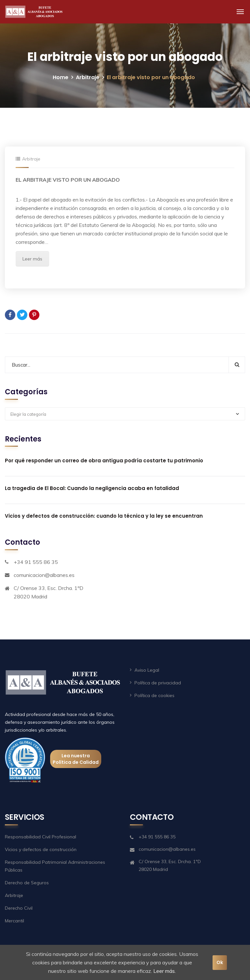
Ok (220, 962)
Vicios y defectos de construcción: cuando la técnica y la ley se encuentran (104, 516)
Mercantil (14, 921)
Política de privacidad (158, 683)
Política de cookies (154, 695)
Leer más (32, 259)
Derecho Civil (19, 908)
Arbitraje (88, 77)
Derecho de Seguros (27, 883)
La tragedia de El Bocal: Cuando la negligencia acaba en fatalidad (92, 488)
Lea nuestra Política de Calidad (76, 759)
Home (61, 77)
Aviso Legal (147, 670)
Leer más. (165, 971)
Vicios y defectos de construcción (41, 849)
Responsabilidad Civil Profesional (41, 837)
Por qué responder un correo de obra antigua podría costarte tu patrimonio (104, 461)
